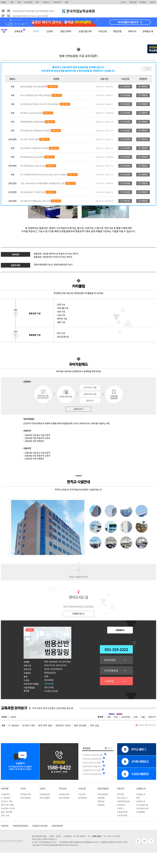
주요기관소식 (122, 798)
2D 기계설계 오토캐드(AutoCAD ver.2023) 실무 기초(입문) (43, 174)
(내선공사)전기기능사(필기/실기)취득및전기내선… (34, 11)
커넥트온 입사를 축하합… (93, 759)
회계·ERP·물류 (7, 805)
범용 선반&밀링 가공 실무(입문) (33, 86)
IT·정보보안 (14, 725)
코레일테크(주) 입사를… (92, 770)
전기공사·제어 (29, 725)
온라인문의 (110, 660)
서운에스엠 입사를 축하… (93, 774)
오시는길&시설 (142, 805)
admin (153, 2)
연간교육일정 (64, 798)
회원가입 (133, 2)
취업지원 (117, 31)
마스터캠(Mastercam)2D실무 (32, 157)
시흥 (12, 2)
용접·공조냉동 (80, 725)
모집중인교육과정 (40, 826)
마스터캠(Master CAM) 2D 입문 (33, 166)
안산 (19, 2)
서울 (66, 2)
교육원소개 (148, 31)
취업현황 (101, 798)
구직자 (36, 31)
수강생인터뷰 (122, 815)
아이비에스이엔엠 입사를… (94, 755)
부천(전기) (57, 2)
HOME (3, 2)
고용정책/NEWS (123, 801)
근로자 (50, 31)
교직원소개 (141, 801)
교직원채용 (141, 812)
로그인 (123, 2)
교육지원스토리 (142, 808)
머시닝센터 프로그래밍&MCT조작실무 (35, 130)
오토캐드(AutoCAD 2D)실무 (31, 113)
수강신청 (103, 31)
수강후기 (120, 808)
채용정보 (101, 801)
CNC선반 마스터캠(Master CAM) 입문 (35, 201)
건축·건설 (94, 725)
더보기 (108, 748)
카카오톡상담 (111, 670)
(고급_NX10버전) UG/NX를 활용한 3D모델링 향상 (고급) (43, 183)
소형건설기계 (85, 31)
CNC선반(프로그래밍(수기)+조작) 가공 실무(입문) (40, 104)
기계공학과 (5, 794)
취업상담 (101, 805)
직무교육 (63, 788)
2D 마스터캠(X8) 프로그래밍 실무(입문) (36, 95)
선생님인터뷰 (122, 812)
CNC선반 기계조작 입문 (29, 139)
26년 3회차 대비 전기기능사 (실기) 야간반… (31, 16)
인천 (37, 2)
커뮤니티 (132, 31)
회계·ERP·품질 (45, 725)
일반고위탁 (66, 31)
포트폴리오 (121, 805)
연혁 (138, 798)
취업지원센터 (103, 788)
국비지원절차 (25, 798)
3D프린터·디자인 (63, 725)
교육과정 (19, 31)
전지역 (100, 717)
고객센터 (143, 2)
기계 (3, 725)
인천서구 (46, 2)
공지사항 (120, 794)
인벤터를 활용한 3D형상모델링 (32, 122)
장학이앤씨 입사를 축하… (93, 766)
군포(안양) (28, 2)
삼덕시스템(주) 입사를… (92, 763)
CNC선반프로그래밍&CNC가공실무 (34, 148)
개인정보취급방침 (20, 826)
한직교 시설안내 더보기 (78, 577)
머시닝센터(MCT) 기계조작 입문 (33, 192)
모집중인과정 (25, 794)
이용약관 (5, 826)
